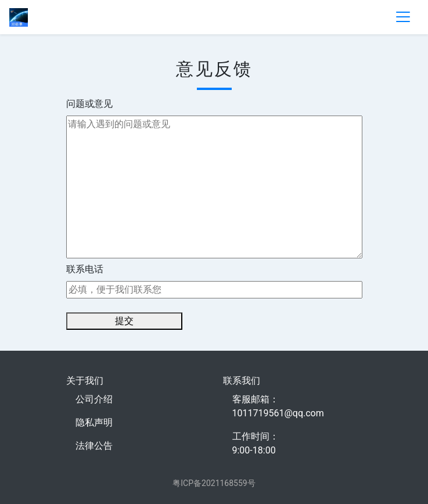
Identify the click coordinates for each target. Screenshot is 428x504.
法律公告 (94, 446)
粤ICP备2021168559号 (214, 483)
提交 (124, 321)
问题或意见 (89, 104)
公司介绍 (94, 399)
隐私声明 (94, 422)
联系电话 (85, 269)
